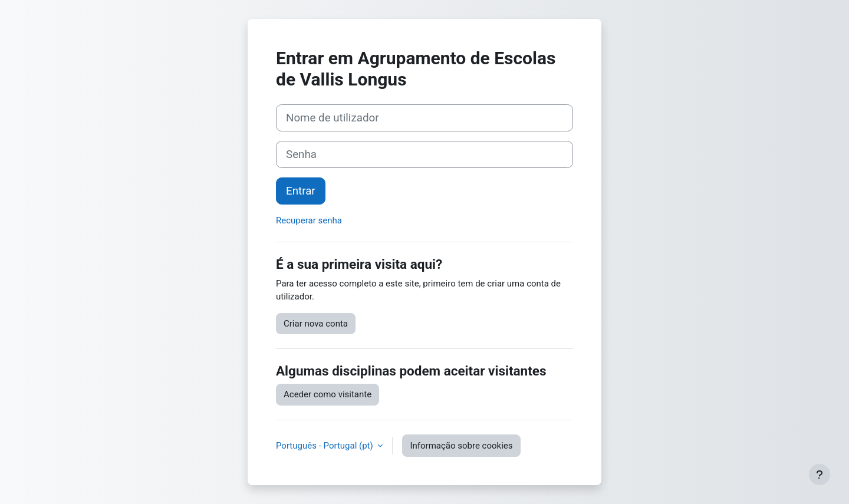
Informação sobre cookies (461, 446)
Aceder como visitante (328, 394)
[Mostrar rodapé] (820, 475)
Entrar (301, 191)
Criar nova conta (316, 324)
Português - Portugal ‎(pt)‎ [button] (325, 446)
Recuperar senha (309, 220)
